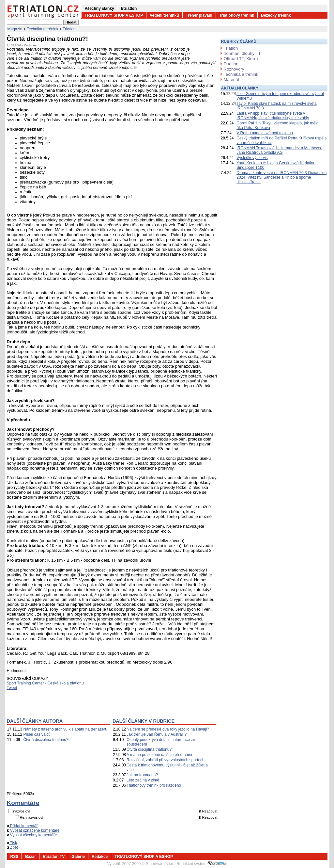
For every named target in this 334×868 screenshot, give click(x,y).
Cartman (30, 45)
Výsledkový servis (252, 158)
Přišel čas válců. (38, 734)
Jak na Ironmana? (142, 775)
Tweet (12, 688)
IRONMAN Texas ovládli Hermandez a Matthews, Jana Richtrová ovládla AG (279, 150)
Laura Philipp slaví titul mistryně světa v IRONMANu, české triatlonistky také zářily (273, 116)
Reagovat (208, 811)
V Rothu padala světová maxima (265, 133)
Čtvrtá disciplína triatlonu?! (46, 740)
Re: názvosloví (32, 817)
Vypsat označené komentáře (33, 830)
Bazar (30, 857)
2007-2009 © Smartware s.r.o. (148, 864)
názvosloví (22, 811)
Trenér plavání (199, 15)
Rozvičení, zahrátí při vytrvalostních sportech (166, 760)
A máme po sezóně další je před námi (159, 755)
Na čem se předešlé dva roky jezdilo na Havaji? (168, 729)
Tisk (12, 843)
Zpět (12, 847)
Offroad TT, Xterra (241, 59)
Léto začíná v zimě (143, 780)
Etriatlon (129, 8)
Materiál (231, 80)
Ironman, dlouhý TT (242, 53)
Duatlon (231, 64)
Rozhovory (234, 69)
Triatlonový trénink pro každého (154, 785)
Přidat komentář (22, 826)
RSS (15, 857)
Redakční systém (202, 864)
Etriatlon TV (54, 857)
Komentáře (23, 803)
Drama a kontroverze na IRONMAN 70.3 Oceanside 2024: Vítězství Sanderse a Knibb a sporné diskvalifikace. (281, 177)
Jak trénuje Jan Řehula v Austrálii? (157, 734)
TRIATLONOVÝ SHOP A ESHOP (114, 15)
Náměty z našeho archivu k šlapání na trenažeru (65, 729)
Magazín (15, 29)
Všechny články (99, 8)
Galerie (78, 857)
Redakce (100, 857)
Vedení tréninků (164, 15)
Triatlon (69, 29)
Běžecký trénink (276, 15)
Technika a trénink (43, 29)
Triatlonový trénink (237, 15)
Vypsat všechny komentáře (32, 835)
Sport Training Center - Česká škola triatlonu (45, 683)
